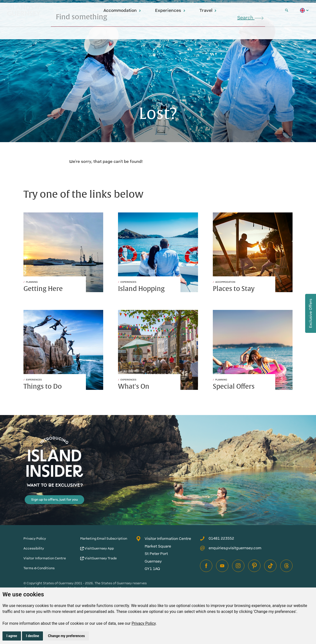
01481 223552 (217, 538)
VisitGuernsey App (97, 548)
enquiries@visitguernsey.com (231, 548)
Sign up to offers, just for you (54, 500)
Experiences (170, 10)
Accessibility (34, 548)
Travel (208, 10)
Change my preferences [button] (66, 636)
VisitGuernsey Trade (99, 558)
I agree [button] (12, 636)
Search (279, 10)
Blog (260, 10)
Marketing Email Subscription (104, 539)
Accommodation (122, 10)
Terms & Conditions (39, 568)
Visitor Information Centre (45, 558)
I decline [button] (32, 636)
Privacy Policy (144, 623)
